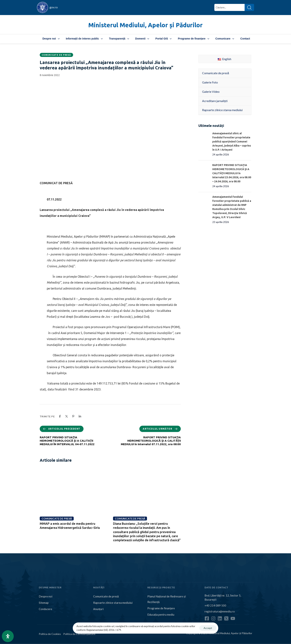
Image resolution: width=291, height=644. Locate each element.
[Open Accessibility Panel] (8, 636)
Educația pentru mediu (161, 615)
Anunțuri (98, 609)
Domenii (142, 39)
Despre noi (51, 39)
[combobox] (229, 7)
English (224, 59)
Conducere (45, 609)
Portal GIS (163, 39)
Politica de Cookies (50, 634)
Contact (245, 39)
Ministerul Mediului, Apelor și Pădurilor (145, 25)
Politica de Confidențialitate (79, 634)
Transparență (119, 39)
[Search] (249, 7)
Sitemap (44, 603)
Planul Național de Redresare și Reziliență (167, 599)
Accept (208, 628)
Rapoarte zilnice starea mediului (113, 603)
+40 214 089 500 (215, 605)
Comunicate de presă (56, 55)
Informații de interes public (84, 39)
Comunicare (225, 39)
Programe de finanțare (193, 39)
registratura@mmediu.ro (220, 611)
